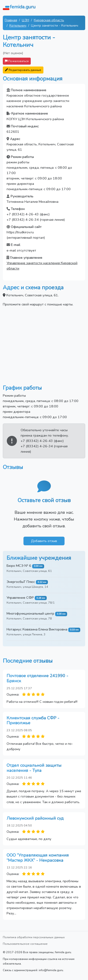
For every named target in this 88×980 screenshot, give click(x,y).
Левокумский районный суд (35, 818)
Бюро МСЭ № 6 (19, 566)
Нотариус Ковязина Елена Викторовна (37, 629)
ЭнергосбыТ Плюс (21, 582)
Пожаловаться (17, 61)
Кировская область (49, 20)
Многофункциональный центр (30, 613)
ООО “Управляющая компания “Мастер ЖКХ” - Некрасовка (38, 858)
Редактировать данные (23, 70)
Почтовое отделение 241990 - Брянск (37, 678)
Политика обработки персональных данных (34, 937)
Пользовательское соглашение (25, 944)
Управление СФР (20, 598)
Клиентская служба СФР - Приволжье (33, 721)
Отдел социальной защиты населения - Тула (34, 768)
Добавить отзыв (44, 541)
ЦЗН (25, 20)
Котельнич (18, 25)
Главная (11, 20)
